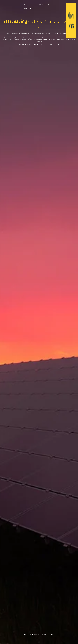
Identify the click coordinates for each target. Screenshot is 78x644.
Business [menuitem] (34, 5)
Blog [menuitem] (25, 9)
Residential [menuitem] (27, 5)
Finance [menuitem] (57, 5)
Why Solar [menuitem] (51, 5)
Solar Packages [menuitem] (43, 5)
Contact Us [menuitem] (31, 9)
